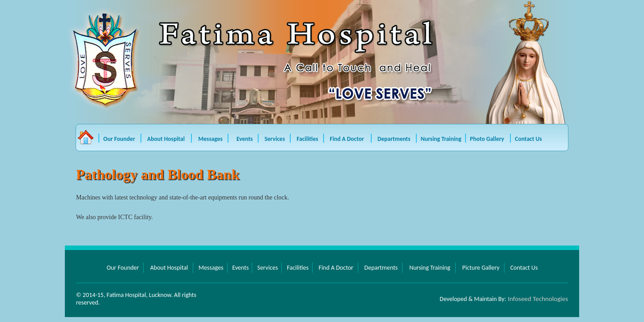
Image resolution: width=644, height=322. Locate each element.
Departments (394, 139)
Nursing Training (441, 139)
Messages (211, 139)
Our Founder (119, 139)
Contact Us (528, 139)
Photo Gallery (487, 139)
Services (275, 139)
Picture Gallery (481, 268)
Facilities (308, 139)
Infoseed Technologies (538, 299)
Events (246, 139)
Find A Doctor (348, 139)
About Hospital (167, 139)
